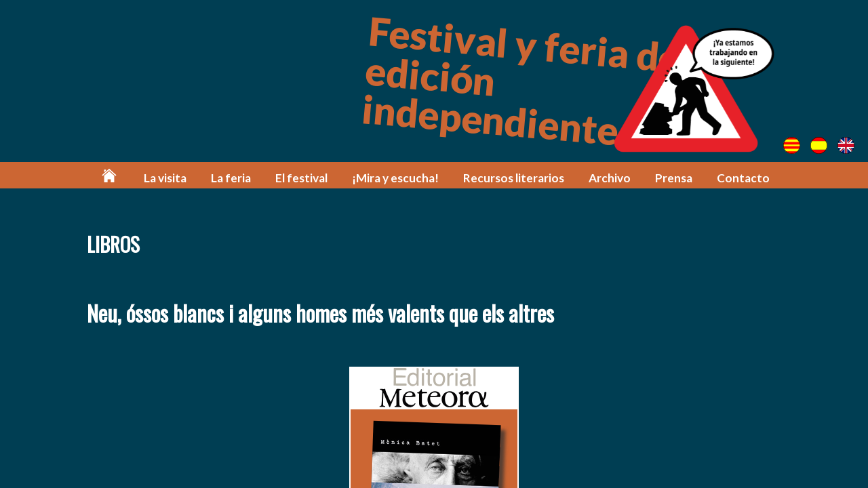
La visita (165, 178)
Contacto (743, 178)
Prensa (674, 178)
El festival (301, 178)
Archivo (610, 178)
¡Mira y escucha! (395, 178)
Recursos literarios (514, 178)
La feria (231, 178)
